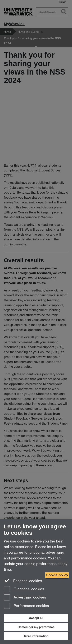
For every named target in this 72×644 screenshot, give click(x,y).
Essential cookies (23, 581)
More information (36, 636)
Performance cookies (26, 606)
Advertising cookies (25, 598)
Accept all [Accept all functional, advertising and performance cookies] (36, 618)
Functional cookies (24, 589)
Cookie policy (57, 575)
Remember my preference (36, 627)
